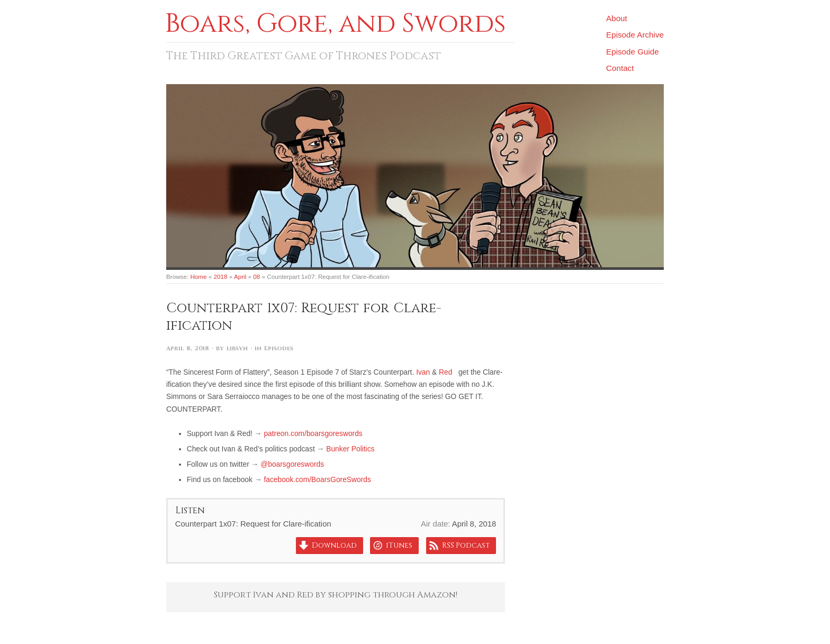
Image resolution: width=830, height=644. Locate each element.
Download (334, 546)
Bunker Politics (350, 449)
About (617, 18)
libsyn (237, 348)
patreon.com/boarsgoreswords (313, 433)
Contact (620, 68)
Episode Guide (633, 52)
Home (198, 276)
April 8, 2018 (188, 348)
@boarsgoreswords (292, 464)
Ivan (423, 372)
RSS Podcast (466, 546)
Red (445, 372)
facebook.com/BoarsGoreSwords (317, 479)
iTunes (399, 546)
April (240, 276)
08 (256, 276)
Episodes (279, 348)
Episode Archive (635, 35)
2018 (221, 276)
